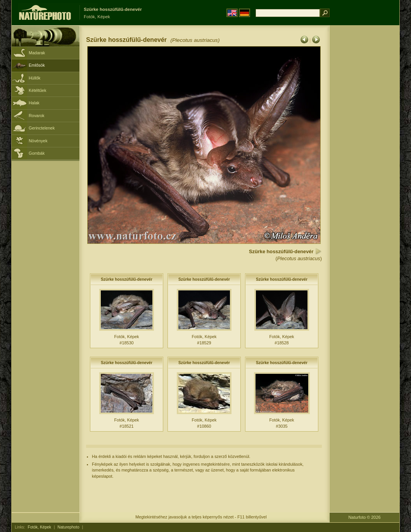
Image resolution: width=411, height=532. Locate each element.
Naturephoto (68, 527)
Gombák (37, 153)
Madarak (37, 53)
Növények (38, 141)
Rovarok (37, 116)
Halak (34, 103)
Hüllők (35, 78)
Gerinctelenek (42, 128)
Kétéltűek (37, 90)
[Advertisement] (364, 149)
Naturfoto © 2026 (365, 517)
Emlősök (37, 65)
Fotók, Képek (40, 527)
